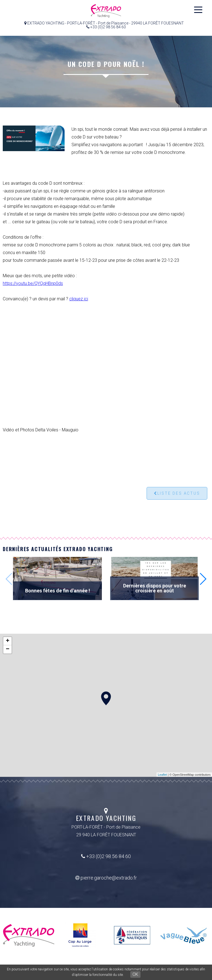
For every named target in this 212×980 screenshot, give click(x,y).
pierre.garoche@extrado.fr (106, 878)
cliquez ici (79, 299)
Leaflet (162, 775)
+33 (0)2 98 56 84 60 (106, 856)
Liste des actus (177, 493)
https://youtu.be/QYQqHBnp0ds (33, 283)
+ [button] (8, 641)
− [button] (8, 649)
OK (135, 974)
